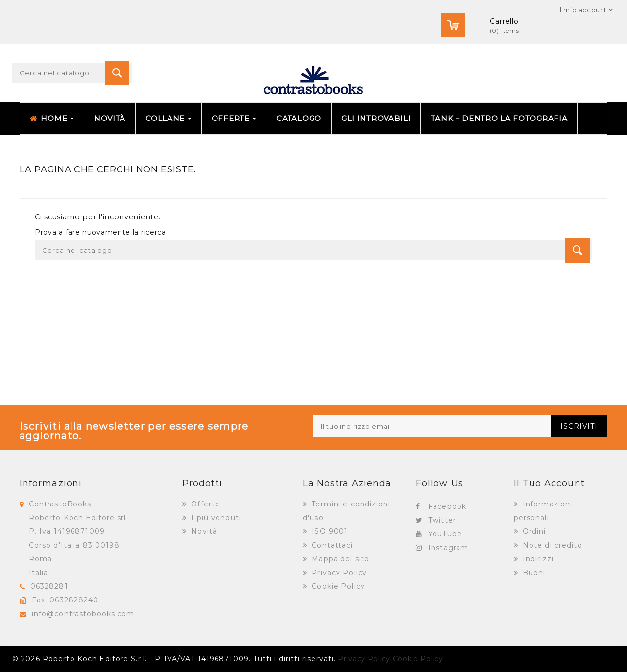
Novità (203, 531)
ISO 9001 (328, 531)
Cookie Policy (337, 586)
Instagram (448, 548)
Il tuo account (549, 483)
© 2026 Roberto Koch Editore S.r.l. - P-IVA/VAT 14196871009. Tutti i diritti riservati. (174, 659)
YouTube (445, 534)
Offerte (204, 504)
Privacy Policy (338, 573)
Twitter (442, 520)
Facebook (447, 506)
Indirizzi (537, 559)
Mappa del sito (339, 559)
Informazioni (51, 483)
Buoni (533, 573)
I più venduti (215, 518)
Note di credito (551, 545)
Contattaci (331, 545)
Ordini (533, 531)
